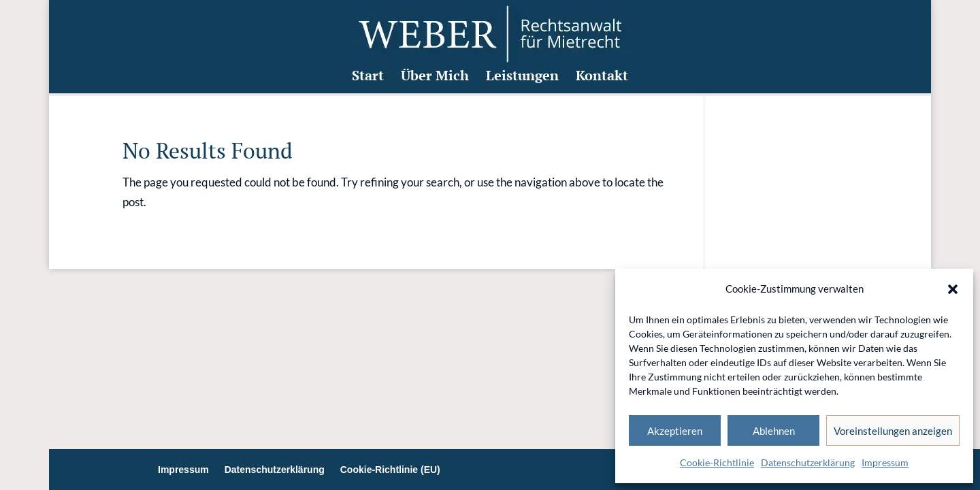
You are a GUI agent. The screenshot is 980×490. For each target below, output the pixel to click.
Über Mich (435, 80)
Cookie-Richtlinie (717, 462)
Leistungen (522, 80)
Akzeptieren (675, 431)
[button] (953, 289)
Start (368, 80)
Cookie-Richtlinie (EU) (390, 470)
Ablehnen (774, 431)
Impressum (885, 462)
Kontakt (602, 80)
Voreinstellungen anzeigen (893, 431)
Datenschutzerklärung (808, 462)
